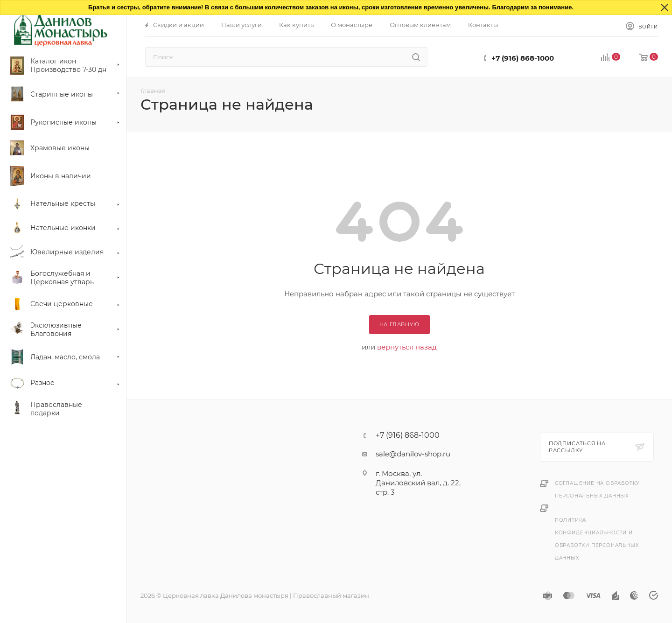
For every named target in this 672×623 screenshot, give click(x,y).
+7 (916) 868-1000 (523, 58)
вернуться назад (407, 347)
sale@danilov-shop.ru (413, 454)
